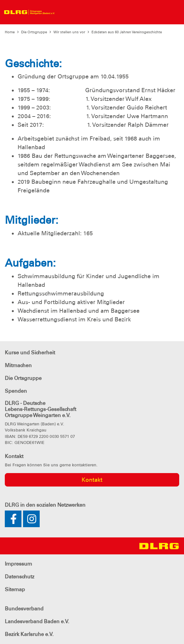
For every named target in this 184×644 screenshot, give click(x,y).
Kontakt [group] (92, 480)
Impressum (18, 564)
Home (10, 32)
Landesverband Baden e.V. (37, 621)
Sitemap (15, 589)
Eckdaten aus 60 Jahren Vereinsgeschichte (127, 32)
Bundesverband (24, 609)
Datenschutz (20, 577)
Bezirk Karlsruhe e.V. (29, 634)
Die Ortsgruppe (34, 32)
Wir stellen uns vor (69, 32)
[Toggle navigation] (64, 12)
